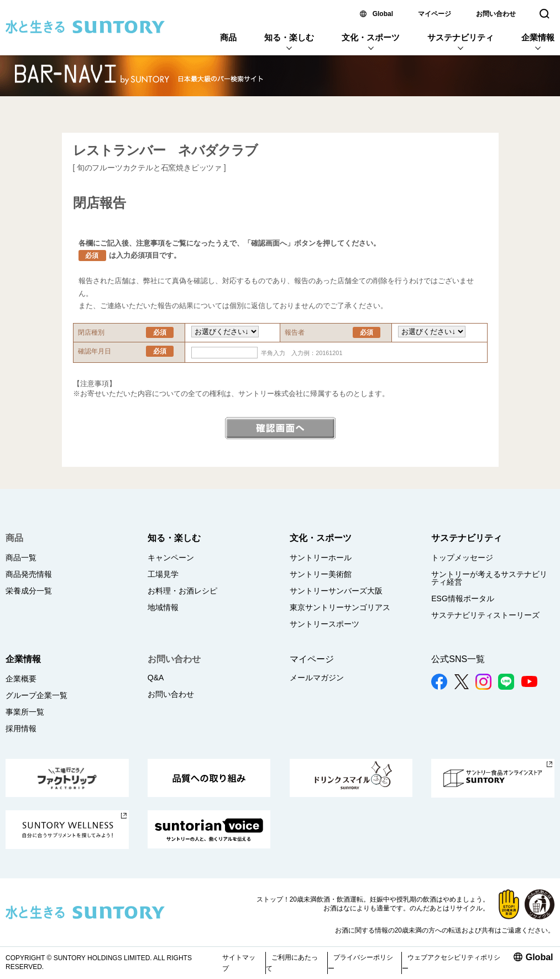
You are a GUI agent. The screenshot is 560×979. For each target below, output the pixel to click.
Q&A (156, 678)
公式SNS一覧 (458, 659)
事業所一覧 (25, 712)
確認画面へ (280, 428)
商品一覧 (21, 558)
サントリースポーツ (325, 624)
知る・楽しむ (289, 37)
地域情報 (163, 607)
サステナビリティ (460, 37)
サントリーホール (321, 558)
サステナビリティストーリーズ (485, 615)
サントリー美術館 (321, 574)
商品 (228, 37)
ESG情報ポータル (463, 598)
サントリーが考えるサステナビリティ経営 (489, 578)
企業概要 (21, 679)
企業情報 (538, 37)
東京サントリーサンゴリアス (340, 607)
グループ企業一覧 (36, 695)
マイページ (435, 14)
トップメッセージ (462, 558)
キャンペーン (171, 558)
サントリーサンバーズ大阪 (336, 591)
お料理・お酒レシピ (182, 591)
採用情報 (21, 728)
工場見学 (163, 574)
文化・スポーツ (371, 37)
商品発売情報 (29, 574)
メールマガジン (317, 678)
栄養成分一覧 (29, 591)
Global (383, 14)
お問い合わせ (496, 14)
